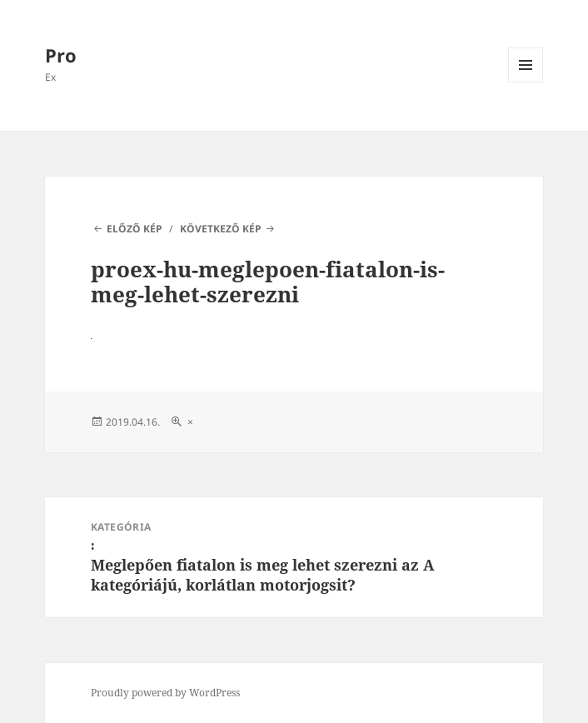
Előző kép (135, 229)
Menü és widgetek (526, 82)
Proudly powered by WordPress (165, 693)
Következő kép (221, 229)
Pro (61, 55)
